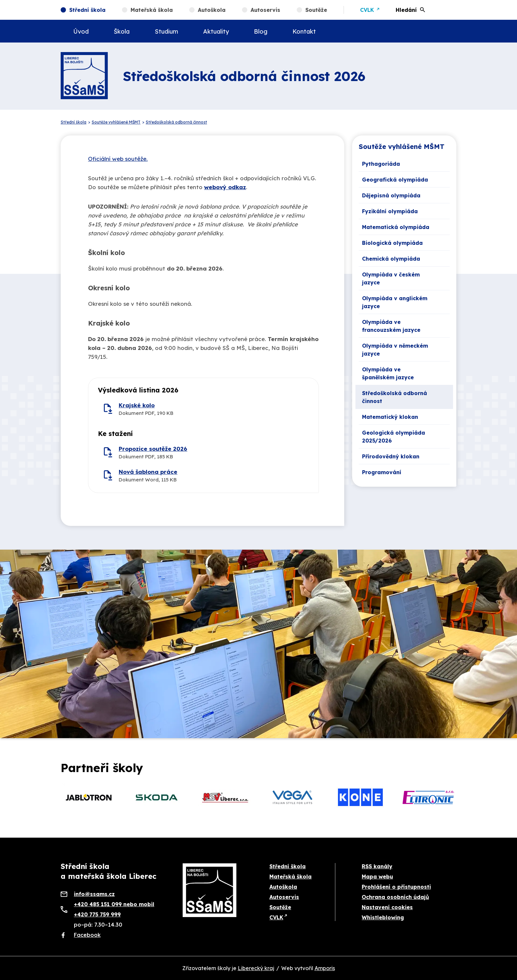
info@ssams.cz (94, 894)
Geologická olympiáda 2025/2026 (394, 437)
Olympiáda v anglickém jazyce (395, 302)
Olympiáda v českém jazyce (391, 278)
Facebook (87, 935)
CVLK (367, 10)
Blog (261, 31)
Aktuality (216, 31)
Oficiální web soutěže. (118, 159)
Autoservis (265, 10)
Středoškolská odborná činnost (395, 397)
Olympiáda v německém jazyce (395, 350)
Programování (382, 472)
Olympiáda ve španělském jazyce (388, 373)
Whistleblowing (383, 917)
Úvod (81, 31)
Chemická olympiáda (391, 259)
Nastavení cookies (387, 907)
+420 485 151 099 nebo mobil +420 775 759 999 (114, 909)
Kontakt (304, 31)
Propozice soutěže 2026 (153, 449)
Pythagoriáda (381, 164)
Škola (122, 31)
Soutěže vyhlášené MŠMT (402, 146)
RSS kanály (377, 866)
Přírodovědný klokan (391, 456)
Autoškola (212, 10)
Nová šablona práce (148, 472)
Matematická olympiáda (396, 227)
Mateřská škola (152, 10)
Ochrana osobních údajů (395, 897)
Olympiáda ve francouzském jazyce (391, 326)
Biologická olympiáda (392, 243)
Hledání (406, 10)
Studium (166, 31)
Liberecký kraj (256, 968)
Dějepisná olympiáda (391, 195)
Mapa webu (377, 877)
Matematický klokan (390, 417)
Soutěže (316, 10)
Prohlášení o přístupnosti (396, 887)
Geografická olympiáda (395, 180)
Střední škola (87, 10)
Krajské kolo (137, 405)
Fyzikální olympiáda (390, 211)
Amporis (325, 968)
